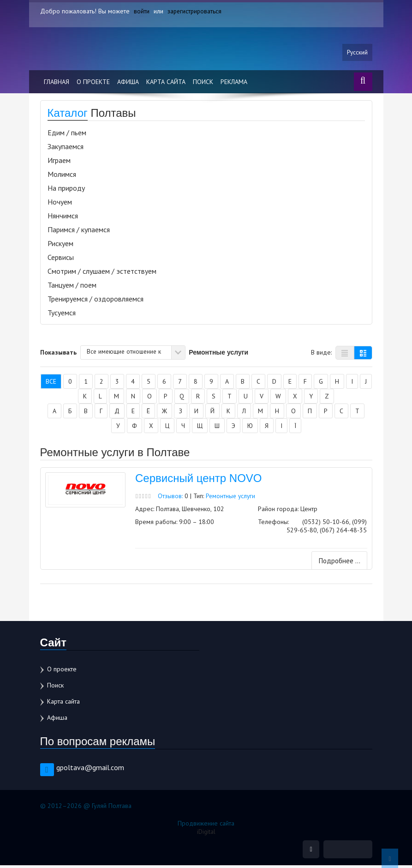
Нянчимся (63, 218)
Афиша (128, 84)
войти (142, 11)
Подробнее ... (338, 563)
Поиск (203, 84)
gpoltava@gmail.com (90, 770)
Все (51, 384)
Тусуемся (62, 315)
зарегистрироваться (195, 11)
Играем (59, 163)
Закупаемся (66, 149)
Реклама (234, 84)
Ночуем (60, 204)
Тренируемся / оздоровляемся (96, 301)
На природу (66, 190)
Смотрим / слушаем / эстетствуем (102, 273)
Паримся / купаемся (79, 232)
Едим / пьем (67, 135)
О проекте (93, 84)
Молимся (62, 176)
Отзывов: (171, 498)
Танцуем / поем (72, 287)
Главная (57, 84)
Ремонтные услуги (232, 498)
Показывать (58, 354)
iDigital (206, 834)
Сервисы (61, 259)
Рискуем (60, 246)
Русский (357, 54)
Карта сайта (166, 84)
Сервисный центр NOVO (199, 480)
